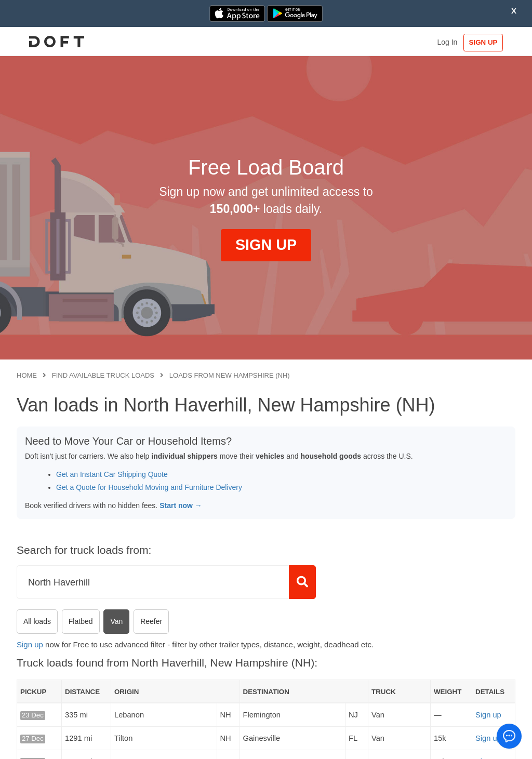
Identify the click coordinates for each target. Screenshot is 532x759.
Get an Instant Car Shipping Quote (112, 474)
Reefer (151, 621)
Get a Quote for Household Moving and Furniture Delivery (149, 487)
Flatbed (81, 621)
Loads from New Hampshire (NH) (230, 375)
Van (116, 621)
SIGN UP (483, 42)
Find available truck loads (103, 375)
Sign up (30, 644)
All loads (37, 621)
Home (27, 375)
